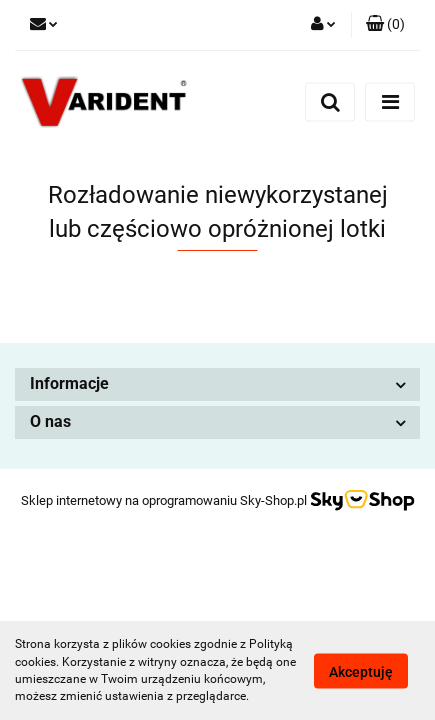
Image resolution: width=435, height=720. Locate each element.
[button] (385, 25)
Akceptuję (361, 671)
